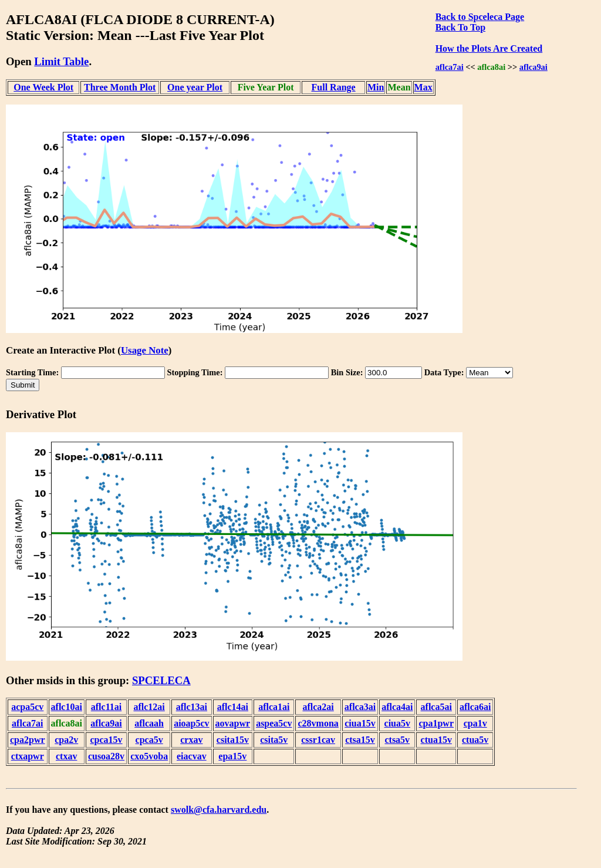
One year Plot (195, 87)
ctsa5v (397, 740)
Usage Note (145, 350)
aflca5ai (436, 707)
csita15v (233, 740)
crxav (191, 740)
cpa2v (66, 740)
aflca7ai (450, 67)
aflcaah (149, 723)
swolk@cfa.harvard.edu (219, 810)
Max (423, 87)
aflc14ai (233, 707)
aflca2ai (318, 707)
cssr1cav (318, 740)
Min (376, 87)
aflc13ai (192, 707)
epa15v (232, 756)
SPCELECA (161, 680)
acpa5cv (27, 707)
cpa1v (475, 723)
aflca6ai (475, 707)
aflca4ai (397, 707)
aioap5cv (191, 723)
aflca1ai (274, 707)
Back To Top (460, 27)
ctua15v (436, 740)
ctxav (66, 756)
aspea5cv (274, 723)
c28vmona (318, 723)
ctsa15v (360, 740)
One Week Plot (43, 87)
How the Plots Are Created (489, 48)
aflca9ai (534, 67)
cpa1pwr (436, 723)
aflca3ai (360, 707)
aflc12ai (149, 707)
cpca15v (106, 740)
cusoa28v (106, 756)
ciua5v (397, 723)
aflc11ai (106, 707)
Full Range (334, 87)
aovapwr (233, 723)
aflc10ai (67, 707)
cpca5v (149, 740)
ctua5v (475, 740)
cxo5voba (149, 756)
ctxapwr (28, 756)
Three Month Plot (120, 87)
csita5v (274, 740)
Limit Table (61, 61)
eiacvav (192, 756)
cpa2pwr (28, 740)
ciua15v (360, 723)
